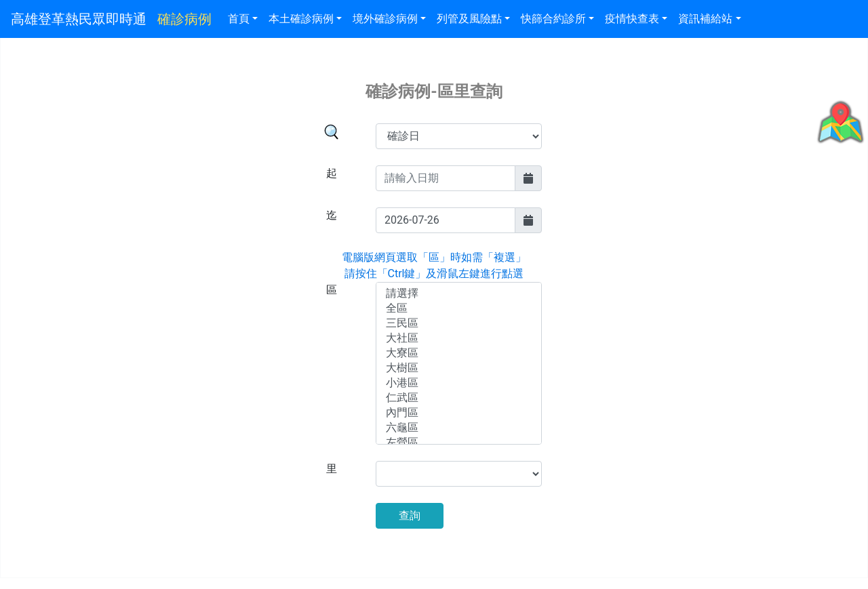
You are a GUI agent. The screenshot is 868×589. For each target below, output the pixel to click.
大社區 (459, 339)
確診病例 (184, 19)
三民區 (459, 324)
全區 (459, 309)
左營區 (459, 443)
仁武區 (459, 399)
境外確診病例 (385, 19)
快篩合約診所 (553, 19)
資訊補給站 (705, 19)
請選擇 (459, 294)
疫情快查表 (632, 19)
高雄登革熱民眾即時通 (79, 19)
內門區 (459, 413)
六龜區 (459, 428)
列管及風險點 (469, 19)
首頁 (239, 19)
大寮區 (459, 354)
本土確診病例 (301, 19)
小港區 (459, 384)
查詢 (410, 515)
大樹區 (459, 369)
